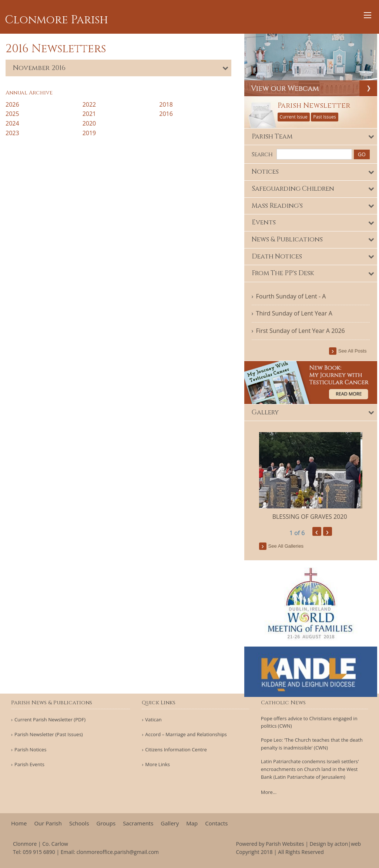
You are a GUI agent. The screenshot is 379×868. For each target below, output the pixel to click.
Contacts (216, 823)
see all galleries (290, 545)
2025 (12, 114)
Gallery (170, 823)
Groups (106, 823)
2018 (166, 104)
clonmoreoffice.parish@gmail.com (118, 852)
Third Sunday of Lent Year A (298, 313)
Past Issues (329, 116)
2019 (89, 133)
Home (19, 823)
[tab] (118, 68)
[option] (313, 475)
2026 (12, 104)
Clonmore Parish (56, 20)
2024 (12, 123)
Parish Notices (30, 750)
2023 (12, 133)
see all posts (354, 350)
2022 (89, 104)
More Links (157, 764)
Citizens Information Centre (176, 750)
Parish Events (29, 764)
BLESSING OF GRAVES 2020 (313, 515)
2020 (89, 123)
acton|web (348, 844)
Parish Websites (285, 844)
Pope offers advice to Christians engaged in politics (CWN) (309, 722)
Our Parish (48, 823)
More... (269, 792)
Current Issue (297, 116)
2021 (89, 114)
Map (192, 823)
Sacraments (138, 823)
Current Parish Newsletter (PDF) (50, 720)
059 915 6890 (39, 852)
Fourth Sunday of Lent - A (295, 295)
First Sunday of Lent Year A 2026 (304, 330)
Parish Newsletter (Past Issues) (49, 735)
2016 (166, 114)
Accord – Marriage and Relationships (186, 735)
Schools (79, 823)
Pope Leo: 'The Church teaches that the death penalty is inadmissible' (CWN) (312, 744)
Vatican (153, 720)
